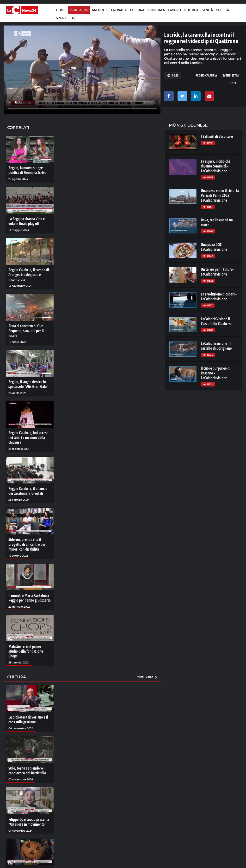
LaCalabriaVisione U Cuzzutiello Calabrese (217, 321)
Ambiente (100, 10)
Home (61, 10)
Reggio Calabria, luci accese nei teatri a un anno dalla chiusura (28, 437)
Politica (191, 10)
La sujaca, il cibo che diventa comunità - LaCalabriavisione (216, 166)
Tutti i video (148, 677)
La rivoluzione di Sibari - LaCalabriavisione (219, 296)
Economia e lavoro (164, 10)
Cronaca (119, 10)
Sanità (207, 10)
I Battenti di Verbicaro (217, 136)
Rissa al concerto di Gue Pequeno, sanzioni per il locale (26, 331)
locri (234, 83)
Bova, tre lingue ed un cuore (217, 222)
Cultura (137, 10)
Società (223, 10)
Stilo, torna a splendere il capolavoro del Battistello (27, 771)
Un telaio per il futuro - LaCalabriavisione (218, 272)
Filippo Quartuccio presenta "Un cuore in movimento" (29, 822)
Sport (61, 18)
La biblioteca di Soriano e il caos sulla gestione (28, 720)
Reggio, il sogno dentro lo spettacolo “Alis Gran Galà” (28, 384)
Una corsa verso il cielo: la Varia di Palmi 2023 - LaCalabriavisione (220, 195)
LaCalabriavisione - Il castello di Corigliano (216, 346)
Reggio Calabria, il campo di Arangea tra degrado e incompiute (29, 275)
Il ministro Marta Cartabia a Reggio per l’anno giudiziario (30, 598)
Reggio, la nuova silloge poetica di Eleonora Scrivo (28, 170)
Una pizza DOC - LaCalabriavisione (214, 247)
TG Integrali (79, 10)
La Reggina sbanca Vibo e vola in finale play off (27, 221)
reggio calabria (206, 75)
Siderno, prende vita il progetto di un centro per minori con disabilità (27, 544)
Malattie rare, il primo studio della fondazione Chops (26, 651)
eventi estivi (231, 75)
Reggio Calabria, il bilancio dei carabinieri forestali (28, 491)
